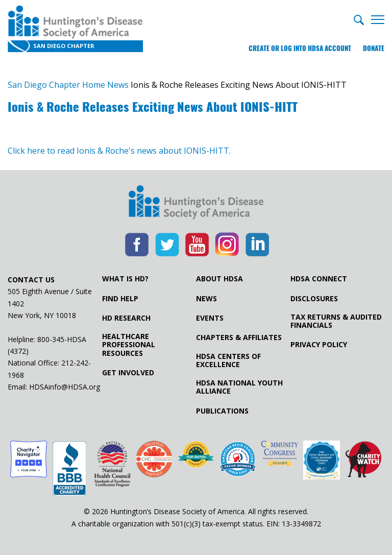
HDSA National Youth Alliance (239, 387)
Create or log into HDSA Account (300, 48)
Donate (374, 48)
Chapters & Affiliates (239, 337)
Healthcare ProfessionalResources (129, 345)
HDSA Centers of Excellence (228, 360)
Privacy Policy (319, 345)
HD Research (126, 318)
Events (210, 318)
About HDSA (219, 279)
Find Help (120, 299)
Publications (222, 411)
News (206, 299)
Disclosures (314, 299)
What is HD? (125, 279)
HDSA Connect (319, 279)
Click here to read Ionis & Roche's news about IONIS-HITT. (119, 151)
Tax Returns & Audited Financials (336, 321)
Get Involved (128, 373)
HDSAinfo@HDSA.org (65, 387)
